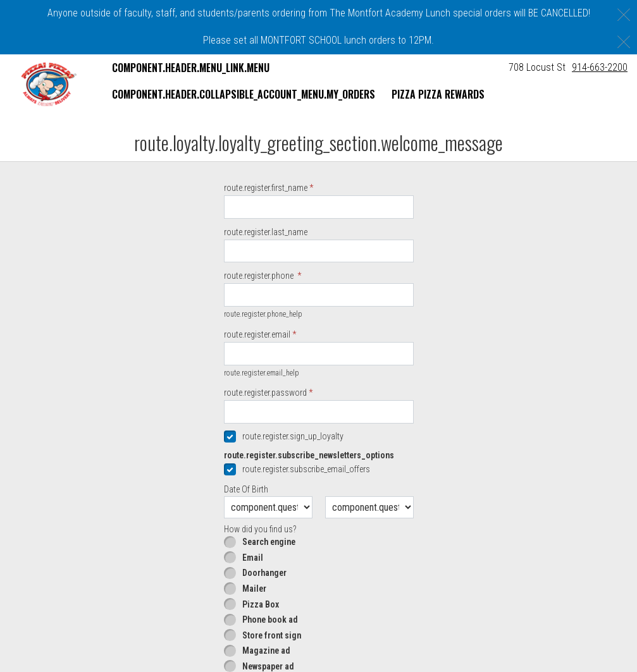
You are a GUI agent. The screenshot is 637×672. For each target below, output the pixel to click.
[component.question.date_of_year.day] (369, 559)
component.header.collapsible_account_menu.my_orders (244, 94)
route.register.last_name (266, 283)
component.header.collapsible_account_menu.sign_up (237, 149)
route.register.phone (260, 327)
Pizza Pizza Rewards (438, 94)
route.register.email (257, 386)
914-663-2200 (600, 67)
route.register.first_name (266, 239)
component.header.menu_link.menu (191, 68)
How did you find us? (260, 580)
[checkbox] (319, 487)
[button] (49, 84)
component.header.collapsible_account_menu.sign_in (235, 121)
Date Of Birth (246, 541)
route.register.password (265, 444)
